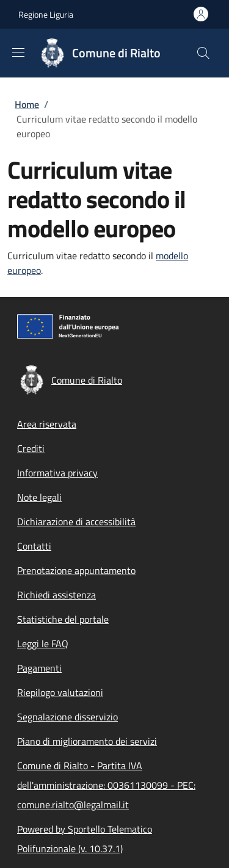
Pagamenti (39, 668)
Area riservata (47, 424)
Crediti (31, 448)
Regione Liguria (46, 14)
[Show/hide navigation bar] (18, 52)
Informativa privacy (57, 473)
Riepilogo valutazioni (60, 692)
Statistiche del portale (63, 619)
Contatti (34, 546)
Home (27, 104)
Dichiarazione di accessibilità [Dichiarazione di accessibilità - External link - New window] (76, 522)
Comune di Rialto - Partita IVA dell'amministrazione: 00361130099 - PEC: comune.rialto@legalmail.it (106, 785)
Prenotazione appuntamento (76, 570)
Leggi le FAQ (43, 644)
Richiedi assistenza (56, 595)
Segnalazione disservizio (67, 717)
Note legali (39, 497)
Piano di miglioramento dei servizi (87, 741)
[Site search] (203, 53)
